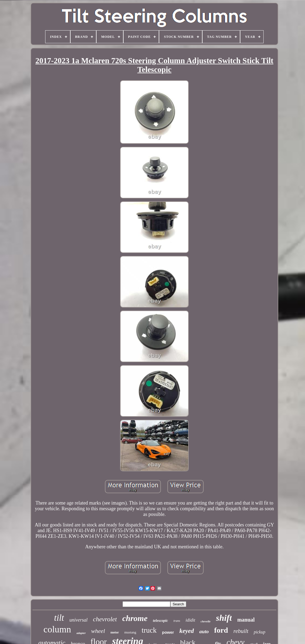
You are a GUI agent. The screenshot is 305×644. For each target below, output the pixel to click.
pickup (259, 632)
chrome (135, 618)
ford (221, 630)
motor (115, 632)
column (57, 629)
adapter (81, 633)
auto (204, 631)
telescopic (161, 621)
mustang (130, 632)
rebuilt (241, 631)
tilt (59, 618)
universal (79, 620)
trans (177, 621)
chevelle (206, 621)
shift (224, 618)
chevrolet (105, 619)
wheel (98, 631)
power (168, 632)
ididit (190, 620)
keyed (187, 631)
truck (149, 630)
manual (246, 620)
